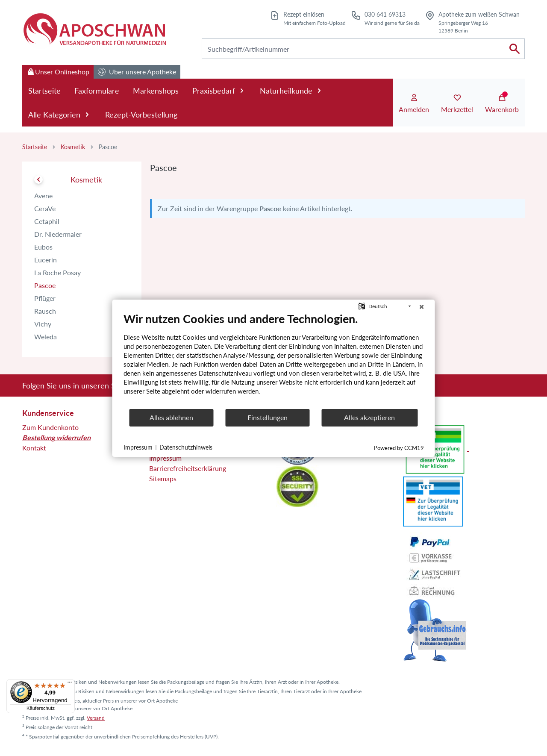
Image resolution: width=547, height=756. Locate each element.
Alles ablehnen (171, 417)
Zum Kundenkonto (50, 427)
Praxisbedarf (219, 91)
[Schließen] (422, 306)
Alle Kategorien (60, 115)
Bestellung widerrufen (56, 437)
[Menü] (70, 684)
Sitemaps (163, 478)
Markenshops (156, 91)
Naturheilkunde (292, 91)
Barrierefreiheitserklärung (188, 468)
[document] (274, 360)
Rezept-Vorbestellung (141, 115)
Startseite (44, 91)
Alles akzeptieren (369, 417)
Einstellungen (268, 417)
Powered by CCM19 (399, 448)
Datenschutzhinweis (186, 447)
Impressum (165, 458)
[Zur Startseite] (94, 30)
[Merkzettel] (457, 104)
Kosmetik (73, 147)
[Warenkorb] (502, 104)
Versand (96, 718)
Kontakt (34, 448)
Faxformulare (97, 91)
